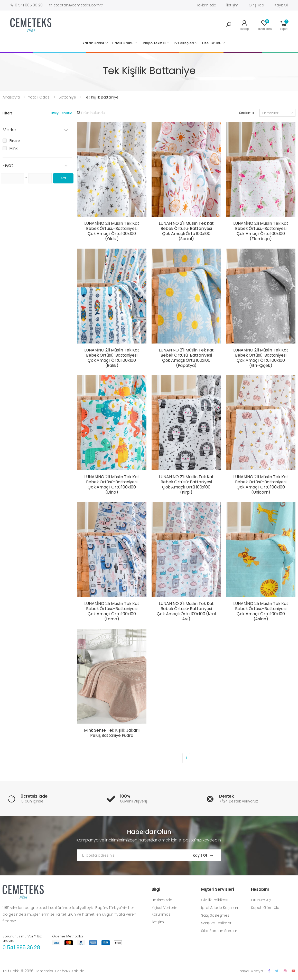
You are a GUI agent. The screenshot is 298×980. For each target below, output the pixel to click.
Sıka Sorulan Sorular (219, 931)
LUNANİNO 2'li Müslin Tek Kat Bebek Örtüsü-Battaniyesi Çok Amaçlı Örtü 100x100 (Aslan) (261, 611)
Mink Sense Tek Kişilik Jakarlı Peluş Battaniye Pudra (112, 733)
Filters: (8, 113)
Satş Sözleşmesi (216, 915)
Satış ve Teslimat (216, 923)
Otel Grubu (211, 43)
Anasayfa (11, 97)
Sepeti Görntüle (265, 908)
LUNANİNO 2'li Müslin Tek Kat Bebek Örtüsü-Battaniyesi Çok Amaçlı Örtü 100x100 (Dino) (112, 484)
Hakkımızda (206, 5)
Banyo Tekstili (153, 43)
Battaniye (67, 97)
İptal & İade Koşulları (220, 908)
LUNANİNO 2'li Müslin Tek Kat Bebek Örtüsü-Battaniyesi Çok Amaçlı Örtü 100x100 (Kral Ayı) (186, 611)
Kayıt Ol (281, 5)
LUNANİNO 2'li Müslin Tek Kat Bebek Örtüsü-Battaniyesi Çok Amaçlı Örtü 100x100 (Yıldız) (112, 231)
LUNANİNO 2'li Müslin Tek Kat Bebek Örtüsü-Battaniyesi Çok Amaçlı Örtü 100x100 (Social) (186, 231)
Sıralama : (247, 113)
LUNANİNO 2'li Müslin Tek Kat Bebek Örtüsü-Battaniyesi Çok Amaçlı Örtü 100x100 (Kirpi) (186, 484)
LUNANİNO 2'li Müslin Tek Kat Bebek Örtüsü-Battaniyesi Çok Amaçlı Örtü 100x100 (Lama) (112, 611)
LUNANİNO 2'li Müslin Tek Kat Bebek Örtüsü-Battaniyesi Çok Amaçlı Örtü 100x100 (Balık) (112, 358)
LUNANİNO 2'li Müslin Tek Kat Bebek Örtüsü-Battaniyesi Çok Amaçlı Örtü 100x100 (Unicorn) (261, 484)
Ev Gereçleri (184, 43)
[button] (229, 25)
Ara (63, 178)
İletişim (232, 5)
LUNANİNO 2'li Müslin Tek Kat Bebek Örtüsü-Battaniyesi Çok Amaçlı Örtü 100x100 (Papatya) (186, 358)
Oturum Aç (261, 900)
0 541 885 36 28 (21, 947)
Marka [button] (10, 130)
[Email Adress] (130, 855)
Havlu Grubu (123, 43)
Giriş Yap (256, 5)
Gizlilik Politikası (215, 900)
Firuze (15, 141)
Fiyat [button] (8, 166)
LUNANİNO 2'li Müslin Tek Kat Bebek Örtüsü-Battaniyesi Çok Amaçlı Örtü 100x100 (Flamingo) (261, 231)
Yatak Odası (93, 43)
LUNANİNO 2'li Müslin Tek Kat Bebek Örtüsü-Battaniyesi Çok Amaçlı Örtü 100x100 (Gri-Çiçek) (261, 358)
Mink (13, 148)
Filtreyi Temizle (61, 113)
